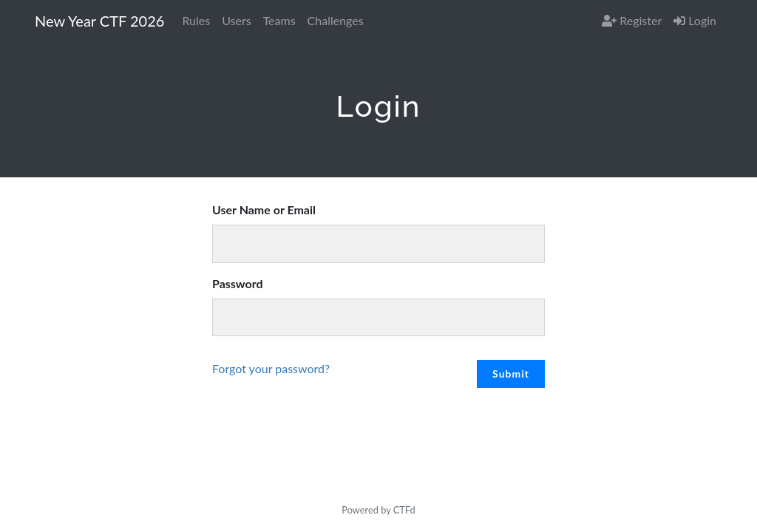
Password (238, 283)
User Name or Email (264, 209)
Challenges (336, 20)
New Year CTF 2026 (99, 21)
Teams (279, 20)
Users (236, 20)
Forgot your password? (271, 368)
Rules (196, 20)
